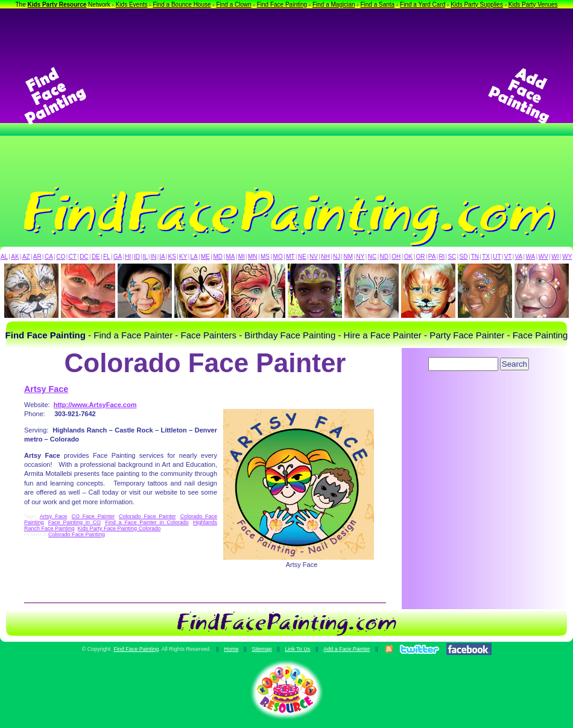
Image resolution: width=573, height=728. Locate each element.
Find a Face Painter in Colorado (147, 522)
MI (242, 257)
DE (96, 257)
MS (265, 257)
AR (37, 257)
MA (231, 257)
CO (61, 257)
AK (15, 257)
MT (290, 257)
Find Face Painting (282, 5)
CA (49, 257)
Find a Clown (233, 5)
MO (278, 257)
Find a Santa (377, 5)
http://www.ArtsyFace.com (95, 405)
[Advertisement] (287, 96)
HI (128, 257)
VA (519, 257)
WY (567, 257)
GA (118, 257)
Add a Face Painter (347, 649)
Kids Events (132, 5)
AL (4, 257)
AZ (26, 257)
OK (408, 257)
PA (432, 257)
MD (218, 257)
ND (384, 257)
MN (253, 257)
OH (396, 257)
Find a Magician (334, 5)
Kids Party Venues (533, 5)
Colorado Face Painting (77, 534)
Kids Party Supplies (477, 5)
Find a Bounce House (182, 5)
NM (349, 257)
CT (73, 257)
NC (372, 257)
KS (172, 257)
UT (497, 257)
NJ (337, 257)
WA (531, 257)
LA (194, 257)
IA (162, 257)
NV (314, 257)
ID (137, 257)
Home (231, 649)
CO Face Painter (93, 516)
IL (145, 257)
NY (360, 257)
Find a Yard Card (423, 5)
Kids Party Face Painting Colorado (119, 528)
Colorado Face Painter (147, 516)
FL (107, 257)
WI (555, 257)
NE (302, 257)
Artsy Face (46, 389)
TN (475, 257)
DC (84, 257)
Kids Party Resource (57, 5)
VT (508, 257)
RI (442, 257)
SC (452, 257)
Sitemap (261, 649)
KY (183, 257)
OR (421, 257)
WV (543, 257)
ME (205, 257)
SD (464, 257)
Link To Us (297, 649)
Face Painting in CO (74, 522)
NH (325, 257)
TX (486, 257)
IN (153, 257)
